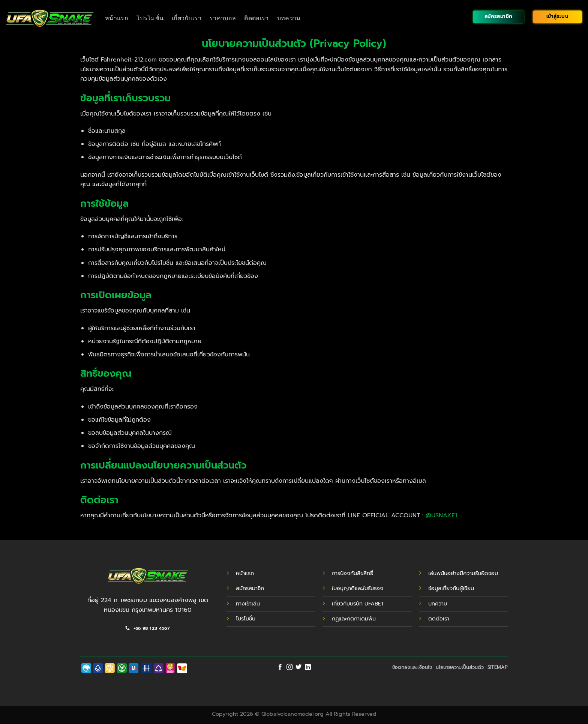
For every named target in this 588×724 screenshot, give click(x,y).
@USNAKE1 (441, 515)
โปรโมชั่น (150, 18)
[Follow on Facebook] (280, 667)
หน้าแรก (117, 18)
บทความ (289, 18)
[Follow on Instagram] (289, 667)
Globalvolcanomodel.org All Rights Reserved (319, 714)
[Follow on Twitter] (298, 667)
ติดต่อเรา (256, 18)
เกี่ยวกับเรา (187, 18)
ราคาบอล (223, 18)
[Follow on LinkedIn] (308, 667)
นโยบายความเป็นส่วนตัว (460, 667)
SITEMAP (498, 667)
